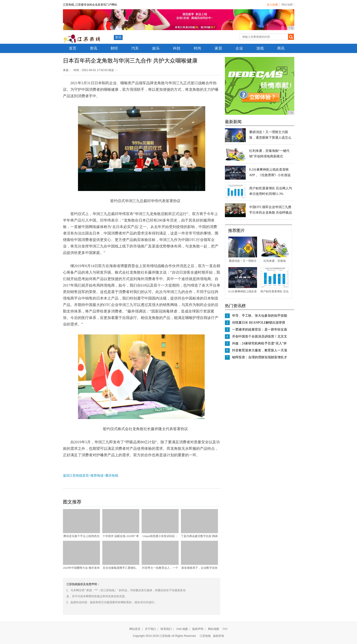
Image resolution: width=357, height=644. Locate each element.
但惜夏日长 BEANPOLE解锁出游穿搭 (259, 323)
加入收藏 (272, 5)
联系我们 (166, 629)
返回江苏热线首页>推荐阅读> (84, 476)
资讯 (118, 37)
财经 (114, 48)
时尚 (198, 48)
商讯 (281, 48)
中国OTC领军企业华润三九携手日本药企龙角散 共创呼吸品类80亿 (271, 213)
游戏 (260, 48)
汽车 (135, 48)
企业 (239, 48)
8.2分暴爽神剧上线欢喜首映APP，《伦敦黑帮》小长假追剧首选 (270, 175)
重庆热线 (112, 476)
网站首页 (135, 629)
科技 (177, 48)
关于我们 (150, 629)
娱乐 (156, 48)
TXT (225, 629)
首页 (73, 48)
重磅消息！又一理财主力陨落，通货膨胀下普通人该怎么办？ (270, 138)
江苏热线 (205, 636)
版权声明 (198, 629)
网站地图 (287, 5)
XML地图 (182, 629)
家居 (218, 48)
